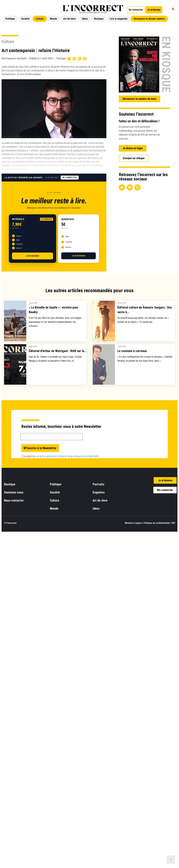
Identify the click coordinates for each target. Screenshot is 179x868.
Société (25, 19)
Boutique (99, 19)
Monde (53, 19)
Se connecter (70, 177)
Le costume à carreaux (132, 351)
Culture (40, 19)
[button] (173, 9)
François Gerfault (16, 58)
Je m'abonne (33, 256)
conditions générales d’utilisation (52, 456)
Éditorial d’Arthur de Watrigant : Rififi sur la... (58, 351)
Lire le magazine (119, 19)
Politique (10, 19)
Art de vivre (70, 19)
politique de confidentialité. (86, 456)
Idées (85, 19)
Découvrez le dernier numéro (149, 19)
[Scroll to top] (171, 860)
